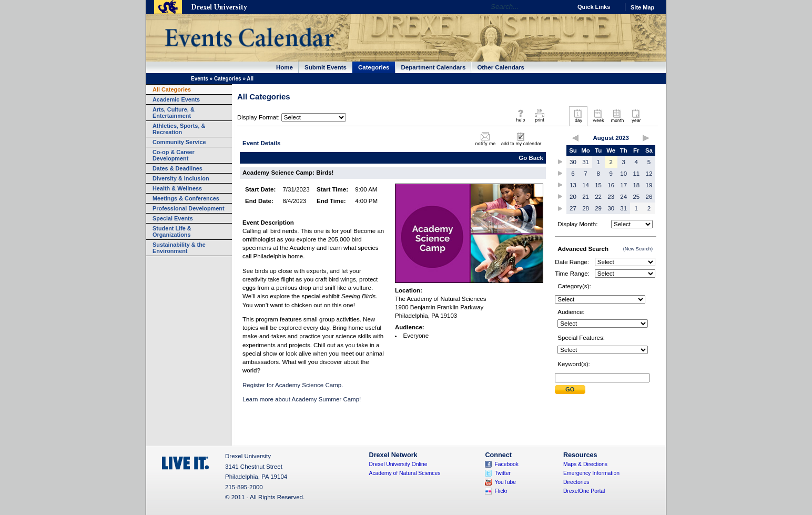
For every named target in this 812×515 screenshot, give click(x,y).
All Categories (172, 89)
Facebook (506, 464)
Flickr (501, 491)
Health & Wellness (177, 188)
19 (649, 185)
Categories (374, 67)
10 (623, 174)
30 (573, 162)
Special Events (173, 218)
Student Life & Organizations (172, 231)
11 (636, 174)
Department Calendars (434, 67)
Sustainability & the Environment (179, 248)
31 (586, 162)
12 (649, 174)
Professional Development (189, 208)
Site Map (642, 7)
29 (598, 208)
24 (623, 197)
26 (649, 197)
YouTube (505, 482)
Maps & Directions (585, 464)
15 (598, 185)
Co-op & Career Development (174, 155)
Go (561, 7)
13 (573, 185)
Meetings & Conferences (186, 198)
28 (586, 208)
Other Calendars (501, 67)
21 (586, 197)
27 (573, 208)
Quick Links (594, 7)
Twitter (503, 473)
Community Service (179, 142)
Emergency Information (591, 473)
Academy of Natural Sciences (405, 473)
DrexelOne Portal (584, 491)
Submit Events (326, 67)
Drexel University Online (398, 464)
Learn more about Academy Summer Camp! (302, 399)
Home (285, 67)
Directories (576, 482)
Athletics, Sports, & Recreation (179, 129)
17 (623, 185)
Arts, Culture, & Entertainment (174, 113)
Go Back (531, 158)
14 (586, 185)
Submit (570, 390)
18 (636, 185)
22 (598, 197)
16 (611, 185)
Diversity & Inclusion (181, 178)
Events (200, 79)
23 (611, 197)
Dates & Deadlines (177, 168)
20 (573, 197)
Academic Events (176, 99)
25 (636, 197)
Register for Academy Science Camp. (293, 385)
